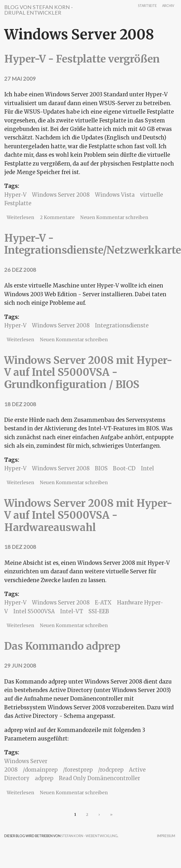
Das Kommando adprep (62, 646)
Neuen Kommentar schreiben (114, 217)
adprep (44, 778)
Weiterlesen (20, 217)
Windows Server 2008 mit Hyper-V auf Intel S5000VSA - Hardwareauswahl (88, 515)
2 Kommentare (57, 217)
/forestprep (78, 770)
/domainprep (40, 770)
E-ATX (103, 602)
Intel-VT (72, 611)
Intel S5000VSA (34, 611)
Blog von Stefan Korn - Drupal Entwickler (39, 10)
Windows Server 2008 (61, 195)
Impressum (166, 836)
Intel (147, 468)
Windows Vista (115, 195)
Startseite (147, 6)
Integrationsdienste (122, 325)
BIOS (101, 468)
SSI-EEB (99, 611)
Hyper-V (15, 195)
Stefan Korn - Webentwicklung (89, 836)
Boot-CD (124, 468)
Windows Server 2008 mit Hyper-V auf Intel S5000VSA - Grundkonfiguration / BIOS (88, 372)
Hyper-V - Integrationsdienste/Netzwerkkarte (93, 244)
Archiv (168, 6)
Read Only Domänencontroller (99, 778)
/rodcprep (111, 770)
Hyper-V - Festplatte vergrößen (82, 59)
